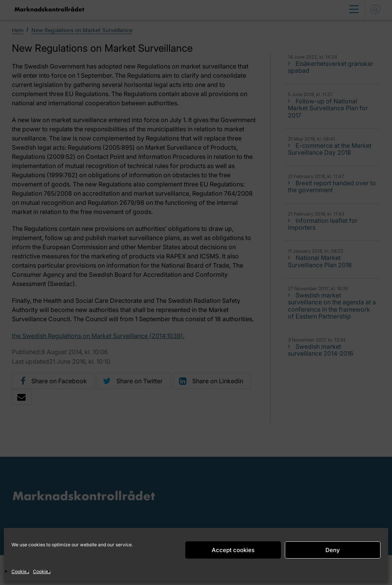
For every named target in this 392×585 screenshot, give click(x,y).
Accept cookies (233, 550)
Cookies (20, 571)
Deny (333, 550)
